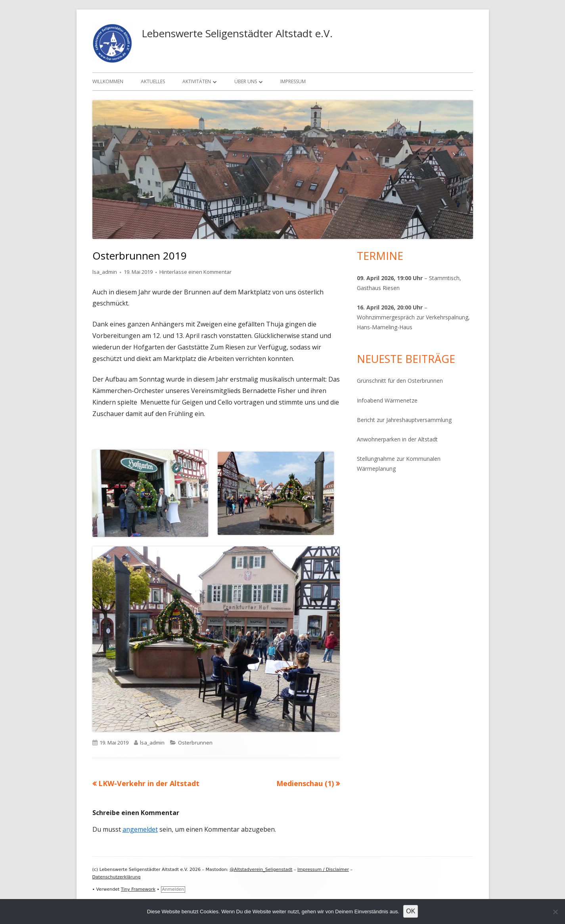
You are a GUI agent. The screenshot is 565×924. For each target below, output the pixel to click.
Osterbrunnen (195, 743)
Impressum (293, 81)
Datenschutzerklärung (117, 877)
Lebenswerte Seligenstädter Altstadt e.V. (237, 33)
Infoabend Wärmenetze (387, 400)
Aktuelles (153, 81)
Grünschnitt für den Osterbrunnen (400, 381)
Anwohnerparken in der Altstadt (397, 439)
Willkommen (108, 81)
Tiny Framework (138, 889)
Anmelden (173, 889)
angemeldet (140, 829)
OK (411, 911)
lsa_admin (105, 272)
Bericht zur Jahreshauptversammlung (404, 420)
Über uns (246, 81)
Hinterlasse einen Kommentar (195, 272)
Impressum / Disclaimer (323, 870)
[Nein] (555, 912)
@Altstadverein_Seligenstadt (261, 870)
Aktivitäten (197, 81)
